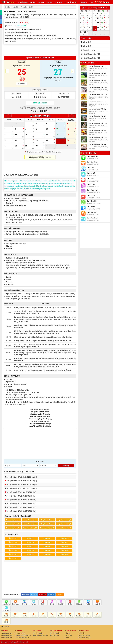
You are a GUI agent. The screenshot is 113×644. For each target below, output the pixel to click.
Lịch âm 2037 (30, 554)
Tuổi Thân (79, 616)
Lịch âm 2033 (30, 550)
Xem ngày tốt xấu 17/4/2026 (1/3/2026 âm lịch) (21, 492)
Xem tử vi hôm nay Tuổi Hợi (97, 145)
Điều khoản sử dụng (84, 638)
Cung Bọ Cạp (91, 196)
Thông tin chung (84, 630)
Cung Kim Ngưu (92, 162)
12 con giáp (59, 2)
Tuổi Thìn (43, 616)
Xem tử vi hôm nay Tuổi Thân (98, 123)
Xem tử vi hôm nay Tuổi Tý (97, 66)
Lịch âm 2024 (13, 542)
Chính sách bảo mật (84, 635)
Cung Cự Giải (91, 173)
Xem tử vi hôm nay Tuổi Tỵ (97, 102)
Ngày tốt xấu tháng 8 (64, 524)
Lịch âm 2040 (13, 558)
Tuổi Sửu (15, 616)
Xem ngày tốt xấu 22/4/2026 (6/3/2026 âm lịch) (21, 511)
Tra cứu (91, 2)
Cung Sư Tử (91, 179)
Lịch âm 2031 (64, 546)
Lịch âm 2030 (47, 546)
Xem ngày (41, 2)
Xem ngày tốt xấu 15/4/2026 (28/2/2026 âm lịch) (22, 484)
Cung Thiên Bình (92, 190)
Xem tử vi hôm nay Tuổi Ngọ (98, 109)
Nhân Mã (79, 604)
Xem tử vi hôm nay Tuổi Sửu (97, 73)
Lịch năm (33, 2)
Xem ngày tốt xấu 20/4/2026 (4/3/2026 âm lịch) (21, 503)
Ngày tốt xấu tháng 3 (47, 520)
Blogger (60, 594)
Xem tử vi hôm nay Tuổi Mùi (97, 116)
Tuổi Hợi (6, 622)
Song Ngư (6, 610)
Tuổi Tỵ (52, 616)
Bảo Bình (97, 604)
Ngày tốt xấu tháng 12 (64, 528)
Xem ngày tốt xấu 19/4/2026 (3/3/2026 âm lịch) (21, 500)
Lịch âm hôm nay (22, 2)
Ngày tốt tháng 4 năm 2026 (23, 635)
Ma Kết (88, 604)
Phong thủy (83, 2)
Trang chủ (5, 626)
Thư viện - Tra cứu (70, 630)
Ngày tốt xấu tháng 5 (13, 524)
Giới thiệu (82, 633)
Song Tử (24, 604)
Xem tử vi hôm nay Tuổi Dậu (97, 130)
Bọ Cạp (70, 604)
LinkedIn (51, 594)
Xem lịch (5, 630)
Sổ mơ (67, 638)
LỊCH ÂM (8, 2)
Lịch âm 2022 (47, 538)
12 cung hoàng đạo (72, 2)
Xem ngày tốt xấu (20, 633)
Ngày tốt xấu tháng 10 (30, 528)
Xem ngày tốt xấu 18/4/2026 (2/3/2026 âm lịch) (21, 496)
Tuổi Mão (34, 616)
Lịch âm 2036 (13, 554)
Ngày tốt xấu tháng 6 (30, 524)
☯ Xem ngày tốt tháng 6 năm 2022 (40, 157)
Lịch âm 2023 (64, 538)
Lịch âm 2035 (64, 550)
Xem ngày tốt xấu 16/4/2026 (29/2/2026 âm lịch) (22, 488)
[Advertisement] (40, 50)
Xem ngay (66, 465)
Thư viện (67, 633)
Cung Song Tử (91, 168)
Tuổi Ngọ (61, 616)
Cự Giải (34, 604)
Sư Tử (43, 604)
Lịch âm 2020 (13, 538)
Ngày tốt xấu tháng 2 (30, 520)
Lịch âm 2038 (47, 554)
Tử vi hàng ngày (88, 63)
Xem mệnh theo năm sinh (40, 635)
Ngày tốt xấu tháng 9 (13, 528)
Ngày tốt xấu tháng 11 (47, 528)
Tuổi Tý (6, 616)
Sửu (30, 36)
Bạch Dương (6, 604)
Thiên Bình (61, 604)
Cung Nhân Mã (92, 201)
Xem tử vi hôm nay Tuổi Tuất (98, 137)
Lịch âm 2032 (13, 550)
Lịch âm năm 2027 (7, 638)
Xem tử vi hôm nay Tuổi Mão (98, 88)
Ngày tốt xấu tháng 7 (47, 524)
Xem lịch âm (86, 38)
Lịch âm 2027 (64, 542)
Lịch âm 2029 (30, 546)
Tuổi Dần (24, 616)
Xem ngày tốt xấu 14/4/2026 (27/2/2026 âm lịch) (22, 481)
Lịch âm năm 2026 (7, 635)
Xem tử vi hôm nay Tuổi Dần (97, 80)
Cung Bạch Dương (93, 156)
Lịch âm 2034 (47, 550)
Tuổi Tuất (97, 616)
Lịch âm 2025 (30, 542)
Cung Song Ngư (92, 218)
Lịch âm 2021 (30, 538)
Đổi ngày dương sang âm (22, 638)
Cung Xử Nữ (91, 184)
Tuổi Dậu (88, 616)
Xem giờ (50, 2)
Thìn (33, 36)
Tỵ (27, 36)
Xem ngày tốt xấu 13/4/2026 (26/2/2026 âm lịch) (22, 477)
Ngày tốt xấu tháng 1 (13, 520)
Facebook (25, 594)
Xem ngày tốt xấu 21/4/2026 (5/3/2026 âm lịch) (21, 507)
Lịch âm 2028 (13, 546)
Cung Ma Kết (91, 207)
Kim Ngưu (15, 604)
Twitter (34, 594)
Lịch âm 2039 (64, 554)
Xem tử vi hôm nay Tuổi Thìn (98, 95)
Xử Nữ (52, 604)
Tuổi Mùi (70, 616)
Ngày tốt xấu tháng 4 (64, 520)
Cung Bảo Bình (92, 212)
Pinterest (42, 594)
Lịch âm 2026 (47, 542)
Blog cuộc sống (55, 635)
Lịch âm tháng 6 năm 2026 (96, 8)
